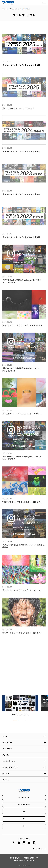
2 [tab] (21, 721)
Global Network (39, 849)
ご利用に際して (15, 858)
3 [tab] (27, 721)
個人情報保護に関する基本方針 (24, 861)
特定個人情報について (31, 858)
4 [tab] (33, 721)
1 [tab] (15, 721)
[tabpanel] (20, 706)
